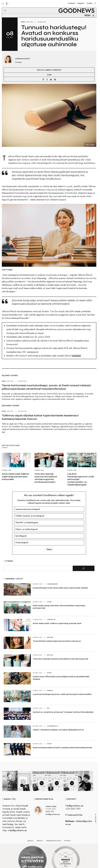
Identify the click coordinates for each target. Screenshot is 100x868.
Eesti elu (30, 22)
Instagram (81, 3)
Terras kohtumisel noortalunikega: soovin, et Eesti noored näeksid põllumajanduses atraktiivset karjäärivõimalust (46, 387)
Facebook (71, 3)
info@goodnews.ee (74, 806)
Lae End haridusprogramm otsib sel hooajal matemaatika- (62, 694)
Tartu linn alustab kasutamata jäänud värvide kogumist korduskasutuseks (46, 478)
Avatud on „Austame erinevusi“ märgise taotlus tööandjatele (63, 712)
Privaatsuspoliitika (74, 815)
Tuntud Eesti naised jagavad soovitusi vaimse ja (57, 641)
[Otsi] (84, 568)
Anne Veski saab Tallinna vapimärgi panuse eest (57, 623)
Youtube (89, 3)
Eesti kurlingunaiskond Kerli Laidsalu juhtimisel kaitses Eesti (62, 748)
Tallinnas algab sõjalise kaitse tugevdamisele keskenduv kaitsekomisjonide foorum (40, 417)
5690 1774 (50, 812)
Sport (50, 602)
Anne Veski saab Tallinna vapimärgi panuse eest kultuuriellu (15, 477)
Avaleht (30, 841)
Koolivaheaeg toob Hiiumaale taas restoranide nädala (60, 588)
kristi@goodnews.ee (53, 815)
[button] (4, 8)
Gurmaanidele (53, 584)
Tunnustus (57, 70)
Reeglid (40, 841)
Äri (48, 708)
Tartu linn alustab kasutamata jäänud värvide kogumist (60, 659)
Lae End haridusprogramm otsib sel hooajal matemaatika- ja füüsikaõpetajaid (81, 479)
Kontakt (67, 841)
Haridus (48, 70)
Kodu (23, 22)
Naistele (50, 637)
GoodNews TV (53, 726)
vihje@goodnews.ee (17, 831)
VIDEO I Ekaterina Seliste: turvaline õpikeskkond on (58, 730)
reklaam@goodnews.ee (79, 823)
